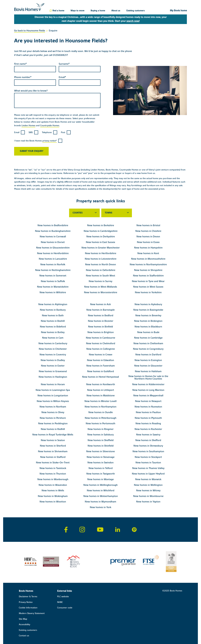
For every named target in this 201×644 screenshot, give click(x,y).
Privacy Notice (26, 602)
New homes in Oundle (101, 412)
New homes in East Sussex (100, 242)
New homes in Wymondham (100, 502)
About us (116, 11)
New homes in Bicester (101, 321)
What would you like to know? (31, 91)
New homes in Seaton (53, 440)
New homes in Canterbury (53, 343)
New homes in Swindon (100, 463)
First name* (20, 64)
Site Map (23, 619)
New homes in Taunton (148, 463)
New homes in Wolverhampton (101, 496)
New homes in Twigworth (101, 474)
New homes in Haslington (53, 377)
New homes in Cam (53, 338)
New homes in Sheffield (101, 440)
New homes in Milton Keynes (53, 401)
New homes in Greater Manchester (101, 248)
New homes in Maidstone (101, 396)
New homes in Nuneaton (148, 407)
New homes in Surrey (100, 281)
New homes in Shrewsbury (148, 446)
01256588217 (60, 55)
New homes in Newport (148, 401)
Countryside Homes (50, 126)
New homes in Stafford (53, 457)
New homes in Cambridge (148, 338)
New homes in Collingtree (101, 349)
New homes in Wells (53, 490)
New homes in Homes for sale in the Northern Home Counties (148, 377)
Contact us (24, 636)
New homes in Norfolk (53, 264)
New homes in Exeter (53, 366)
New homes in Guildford (100, 371)
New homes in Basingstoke (148, 310)
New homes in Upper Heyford (148, 474)
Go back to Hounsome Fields (30, 31)
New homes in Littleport (101, 390)
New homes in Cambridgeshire (101, 231)
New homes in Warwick (148, 479)
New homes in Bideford (53, 327)
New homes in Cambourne (100, 338)
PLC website (63, 597)
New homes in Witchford (101, 490)
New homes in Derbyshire (101, 237)
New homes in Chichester (53, 349)
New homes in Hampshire (148, 248)
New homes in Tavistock (53, 468)
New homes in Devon (148, 237)
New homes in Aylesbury (148, 304)
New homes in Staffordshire (148, 276)
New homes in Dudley (53, 360)
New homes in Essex (148, 242)
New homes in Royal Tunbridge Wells (53, 435)
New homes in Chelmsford (101, 343)
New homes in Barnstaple (100, 310)
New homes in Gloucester (148, 366)
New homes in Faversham (101, 366)
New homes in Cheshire (148, 231)
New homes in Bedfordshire (53, 225)
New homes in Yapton (148, 502)
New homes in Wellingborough (100, 485)
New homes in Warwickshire (53, 287)
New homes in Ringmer (101, 429)
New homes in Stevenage (101, 457)
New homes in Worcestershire (101, 292)
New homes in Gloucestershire (53, 248)
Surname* (64, 64)
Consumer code (65, 608)
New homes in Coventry (53, 355)
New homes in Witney (148, 490)
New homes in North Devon (100, 264)
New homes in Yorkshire (148, 292)
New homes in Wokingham (53, 496)
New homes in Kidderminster (148, 384)
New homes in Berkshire (101, 225)
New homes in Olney (53, 412)
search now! (133, 21)
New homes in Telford (101, 468)
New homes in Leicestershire (101, 259)
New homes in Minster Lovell (100, 401)
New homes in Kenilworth (101, 384)
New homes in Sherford (53, 446)
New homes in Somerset (53, 276)
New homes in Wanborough (53, 479)
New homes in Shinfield (101, 446)
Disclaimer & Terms (28, 597)
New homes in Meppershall (148, 396)
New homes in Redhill (53, 429)
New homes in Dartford (148, 355)
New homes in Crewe (101, 355)
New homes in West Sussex (148, 287)
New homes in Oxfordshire (101, 270)
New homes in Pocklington (53, 423)
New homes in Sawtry (148, 435)
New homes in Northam (53, 407)
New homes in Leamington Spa (53, 390)
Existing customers (136, 11)
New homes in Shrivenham (53, 451)
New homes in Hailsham (148, 371)
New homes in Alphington (53, 304)
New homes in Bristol (148, 225)
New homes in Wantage (100, 479)
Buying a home (98, 11)
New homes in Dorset (53, 242)
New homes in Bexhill (53, 321)
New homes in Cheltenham (148, 343)
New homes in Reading (148, 423)
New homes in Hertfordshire (101, 253)
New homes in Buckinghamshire (53, 231)
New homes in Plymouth (148, 418)
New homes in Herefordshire (53, 253)
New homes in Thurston (53, 474)
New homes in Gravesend (53, 371)
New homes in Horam (53, 384)
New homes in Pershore (53, 418)
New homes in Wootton (53, 502)
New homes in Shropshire (148, 270)
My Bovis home (178, 11)
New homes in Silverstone (100, 451)
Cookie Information (28, 608)
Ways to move (77, 11)
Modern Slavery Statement (32, 613)
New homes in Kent (148, 253)
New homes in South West (100, 276)
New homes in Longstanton (53, 396)
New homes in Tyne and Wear (148, 281)
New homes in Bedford (101, 315)
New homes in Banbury (53, 310)
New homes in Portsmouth (100, 423)
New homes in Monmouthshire (148, 259)
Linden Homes (28, 126)
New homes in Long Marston (148, 390)
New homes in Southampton (148, 451)
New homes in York (100, 507)
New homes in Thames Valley (148, 468)
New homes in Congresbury (148, 349)
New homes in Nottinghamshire (53, 270)
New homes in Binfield (100, 327)
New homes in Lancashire (53, 259)
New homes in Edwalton (100, 360)
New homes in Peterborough (101, 418)
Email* (62, 77)
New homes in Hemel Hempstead (100, 377)
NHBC (60, 602)
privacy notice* (50, 141)
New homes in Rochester (148, 429)
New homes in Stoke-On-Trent (53, 463)
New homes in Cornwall (53, 237)
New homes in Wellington (148, 485)
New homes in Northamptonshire (148, 264)
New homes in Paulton (148, 412)
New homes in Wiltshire (53, 292)
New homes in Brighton (101, 332)
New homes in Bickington (148, 321)
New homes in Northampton (100, 407)
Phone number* (23, 77)
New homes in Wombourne (148, 496)
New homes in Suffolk (53, 281)
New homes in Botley (53, 332)
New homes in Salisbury (100, 435)
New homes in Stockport (148, 457)
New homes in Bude (148, 332)
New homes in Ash (100, 304)
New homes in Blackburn (148, 327)
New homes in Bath (53, 315)
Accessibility (24, 625)
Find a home (58, 11)
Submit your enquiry (31, 151)
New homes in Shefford (148, 440)
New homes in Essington (148, 360)
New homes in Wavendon (53, 485)
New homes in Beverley (148, 315)
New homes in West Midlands (101, 287)
